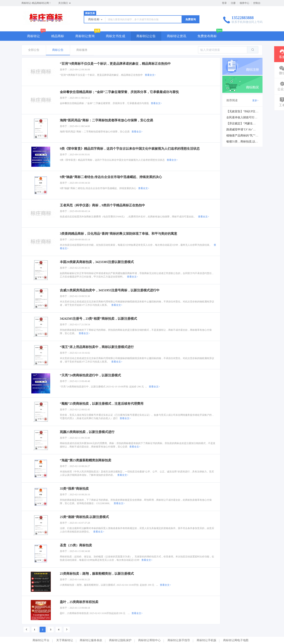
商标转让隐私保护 (120, 640)
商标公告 (58, 50)
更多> (255, 100)
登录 (224, 3)
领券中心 (244, 3)
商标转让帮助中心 (149, 640)
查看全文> (150, 75)
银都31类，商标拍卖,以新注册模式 (248, 142)
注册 (233, 3)
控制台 (257, 3)
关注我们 (65, 3)
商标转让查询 (85, 36)
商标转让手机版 (206, 640)
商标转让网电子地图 (236, 640)
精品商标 (58, 36)
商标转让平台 (41, 640)
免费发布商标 (207, 36)
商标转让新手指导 (179, 640)
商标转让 (34, 36)
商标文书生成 (115, 36)
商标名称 (96, 20)
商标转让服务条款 (91, 640)
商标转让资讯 (177, 36)
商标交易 (90, 13)
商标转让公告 (146, 36)
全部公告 (34, 50)
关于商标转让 (65, 640)
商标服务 (82, 50)
